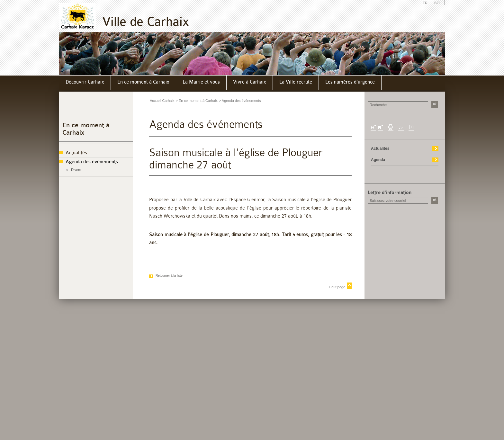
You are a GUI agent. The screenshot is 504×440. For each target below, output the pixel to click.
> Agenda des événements (240, 101)
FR (425, 3)
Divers (76, 170)
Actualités (76, 153)
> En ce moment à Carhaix (197, 101)
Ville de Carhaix (146, 22)
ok (435, 104)
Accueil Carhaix (162, 101)
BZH (438, 3)
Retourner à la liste (169, 276)
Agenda (378, 160)
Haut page (337, 287)
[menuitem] (85, 83)
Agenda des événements (92, 162)
